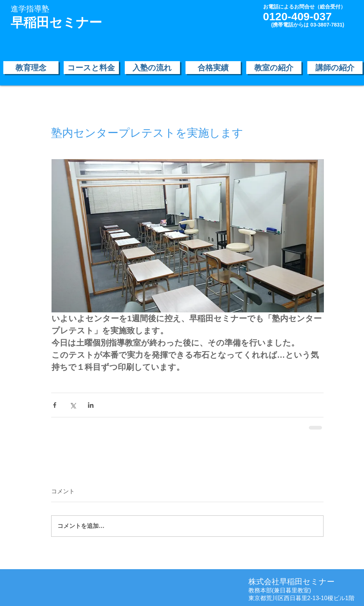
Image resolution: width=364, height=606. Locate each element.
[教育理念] (31, 68)
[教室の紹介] (274, 68)
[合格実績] (213, 68)
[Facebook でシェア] (55, 405)
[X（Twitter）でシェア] (73, 405)
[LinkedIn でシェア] (91, 405)
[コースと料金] (91, 68)
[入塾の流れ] (152, 68)
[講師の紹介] (335, 68)
